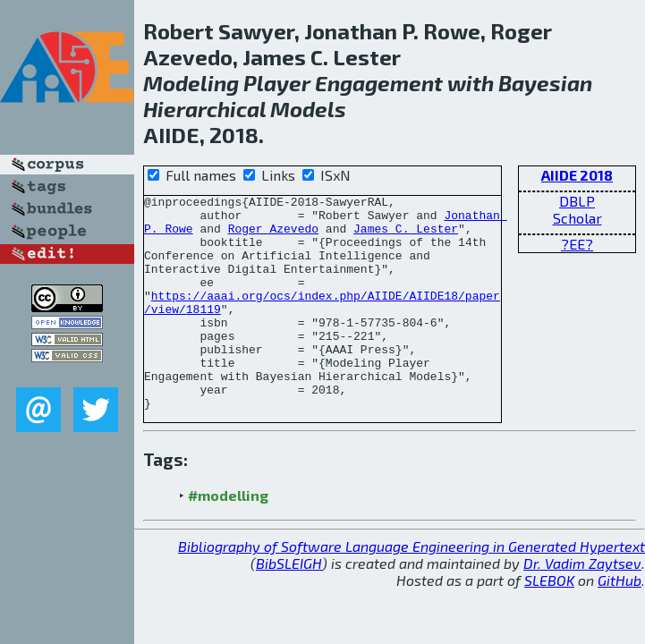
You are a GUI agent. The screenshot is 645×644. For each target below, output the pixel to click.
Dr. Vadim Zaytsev (582, 606)
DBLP (577, 201)
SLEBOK (549, 623)
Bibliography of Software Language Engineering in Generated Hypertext (412, 589)
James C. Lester (406, 236)
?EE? (577, 244)
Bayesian (545, 83)
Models (308, 109)
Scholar (577, 218)
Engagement (379, 83)
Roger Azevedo (273, 236)
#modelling (228, 538)
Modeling (191, 83)
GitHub (620, 623)
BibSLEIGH (289, 606)
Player (277, 83)
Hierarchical (204, 109)
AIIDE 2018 (577, 175)
